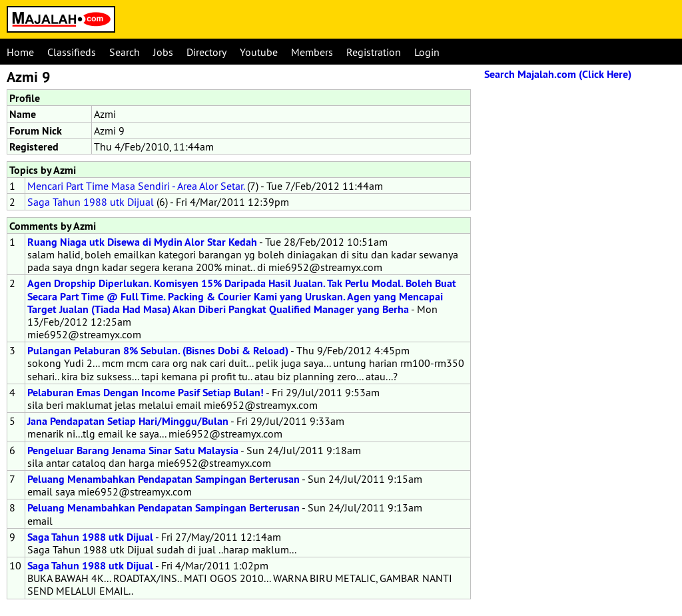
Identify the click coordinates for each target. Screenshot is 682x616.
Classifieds (72, 52)
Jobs (163, 52)
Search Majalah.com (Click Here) (558, 74)
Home (20, 52)
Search (125, 52)
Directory (206, 52)
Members (312, 52)
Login (427, 52)
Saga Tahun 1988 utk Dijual (91, 202)
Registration (374, 52)
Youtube (259, 52)
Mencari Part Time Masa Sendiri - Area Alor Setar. (136, 186)
